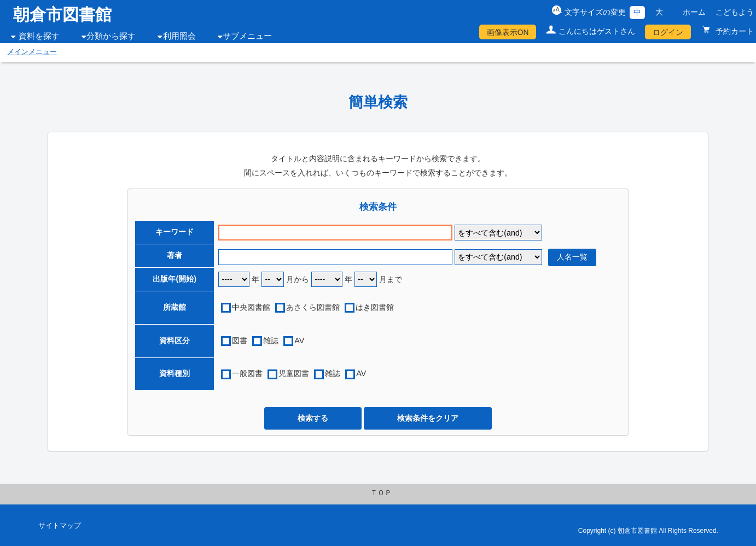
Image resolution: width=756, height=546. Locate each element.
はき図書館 (375, 307)
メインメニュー (32, 52)
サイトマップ (60, 526)
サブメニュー (247, 36)
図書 (240, 340)
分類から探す (111, 36)
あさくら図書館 (313, 307)
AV (299, 340)
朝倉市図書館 (62, 14)
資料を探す (39, 36)
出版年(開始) (175, 279)
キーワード (175, 232)
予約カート (734, 31)
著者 (175, 255)
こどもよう (735, 12)
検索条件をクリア (428, 418)
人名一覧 (572, 257)
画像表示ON (508, 32)
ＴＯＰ (381, 493)
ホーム (694, 12)
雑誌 (271, 340)
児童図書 (294, 373)
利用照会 (179, 36)
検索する (313, 418)
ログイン (668, 32)
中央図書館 (251, 307)
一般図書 (247, 373)
